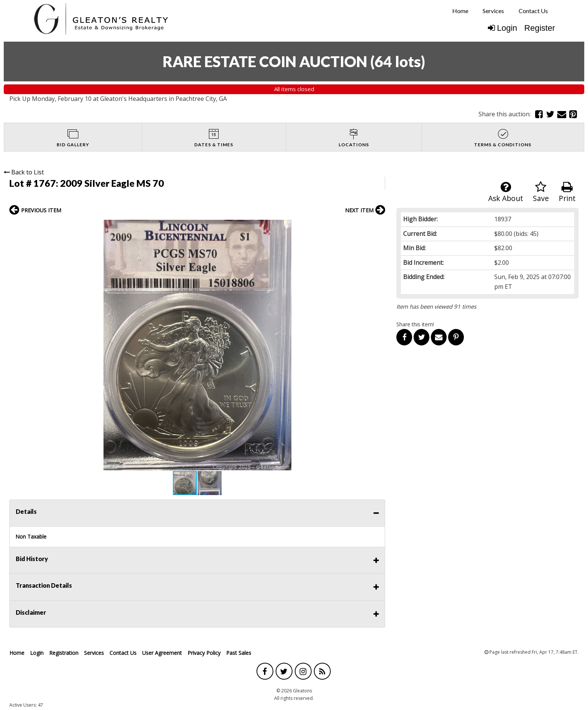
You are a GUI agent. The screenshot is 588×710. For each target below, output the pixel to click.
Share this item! (415, 324)
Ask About (506, 192)
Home (460, 11)
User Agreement (162, 653)
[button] (378, 227)
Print (567, 192)
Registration (64, 653)
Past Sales (239, 653)
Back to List (24, 172)
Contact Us (533, 11)
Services (493, 11)
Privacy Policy (204, 653)
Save (541, 192)
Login (502, 28)
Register (540, 28)
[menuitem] (460, 11)
